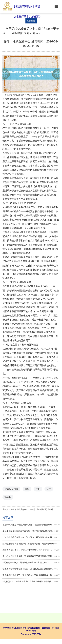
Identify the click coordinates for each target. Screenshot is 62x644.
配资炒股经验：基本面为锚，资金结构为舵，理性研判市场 (31, 544)
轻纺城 (8, 497)
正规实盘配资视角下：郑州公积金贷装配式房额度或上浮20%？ (31, 575)
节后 (49, 489)
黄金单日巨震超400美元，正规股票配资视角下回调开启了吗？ (20, 509)
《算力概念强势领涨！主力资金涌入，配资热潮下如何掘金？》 (31, 537)
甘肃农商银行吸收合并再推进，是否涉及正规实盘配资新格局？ (31, 569)
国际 (27, 489)
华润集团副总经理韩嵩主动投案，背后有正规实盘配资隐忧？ (31, 531)
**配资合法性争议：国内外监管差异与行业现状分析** (31, 563)
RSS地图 (55, 628)
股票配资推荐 (11, 489)
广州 (38, 489)
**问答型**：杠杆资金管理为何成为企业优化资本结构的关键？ (31, 582)
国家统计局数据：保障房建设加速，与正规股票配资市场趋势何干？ (31, 525)
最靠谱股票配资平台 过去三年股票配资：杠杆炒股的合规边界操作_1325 (31, 550)
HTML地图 (31, 631)
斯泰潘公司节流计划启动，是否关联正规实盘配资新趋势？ (47, 509)
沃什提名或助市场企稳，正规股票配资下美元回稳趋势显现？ (31, 556)
